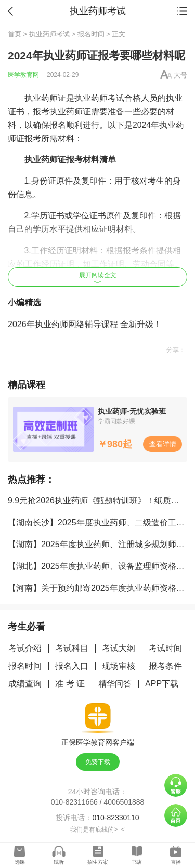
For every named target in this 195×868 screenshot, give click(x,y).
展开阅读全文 (98, 277)
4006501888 (124, 802)
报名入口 (72, 666)
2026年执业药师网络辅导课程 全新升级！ (85, 324)
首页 (15, 34)
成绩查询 (25, 684)
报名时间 (91, 34)
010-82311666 (74, 802)
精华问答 (115, 684)
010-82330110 (115, 818)
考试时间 (165, 648)
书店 (137, 862)
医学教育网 (23, 75)
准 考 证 (70, 684)
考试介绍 (25, 648)
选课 (20, 862)
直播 (176, 862)
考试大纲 (119, 648)
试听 (59, 862)
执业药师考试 (49, 34)
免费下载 (98, 762)
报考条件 (165, 666)
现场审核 (119, 666)
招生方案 (98, 862)
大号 (180, 75)
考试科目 (72, 648)
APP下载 (162, 684)
